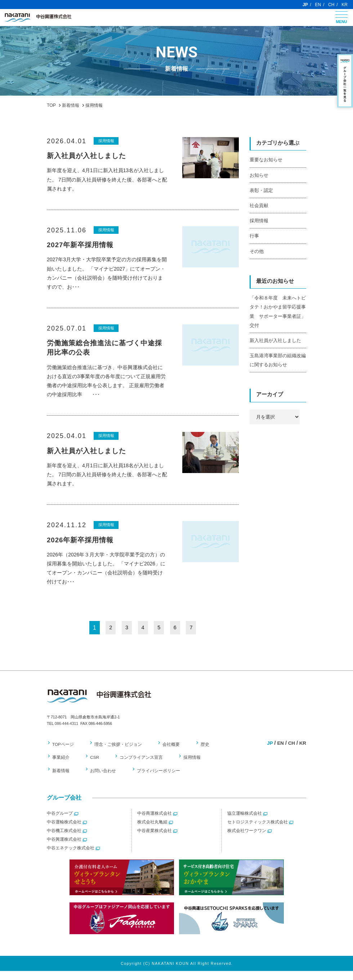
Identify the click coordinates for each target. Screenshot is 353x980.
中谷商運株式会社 (155, 823)
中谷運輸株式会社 (64, 831)
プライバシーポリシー (119, 780)
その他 (257, 251)
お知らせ (259, 175)
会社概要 (168, 753)
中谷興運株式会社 (64, 849)
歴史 (200, 753)
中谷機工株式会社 (64, 840)
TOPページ (63, 753)
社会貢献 (259, 205)
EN (318, 5)
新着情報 (223, 767)
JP (305, 5)
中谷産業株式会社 (155, 840)
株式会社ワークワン (247, 840)
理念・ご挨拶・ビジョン (117, 753)
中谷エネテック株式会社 (71, 857)
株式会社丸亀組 (152, 831)
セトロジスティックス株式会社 (258, 831)
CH (331, 5)
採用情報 (107, 141)
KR (345, 5)
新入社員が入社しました (275, 340)
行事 (254, 236)
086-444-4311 (66, 733)
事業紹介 (61, 767)
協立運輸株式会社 (245, 823)
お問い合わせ (65, 780)
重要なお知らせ (266, 160)
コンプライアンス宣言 (138, 767)
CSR (93, 767)
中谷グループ (60, 823)
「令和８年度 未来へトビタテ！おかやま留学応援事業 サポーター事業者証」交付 (278, 312)
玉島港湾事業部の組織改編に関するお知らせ (278, 360)
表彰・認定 (261, 190)
